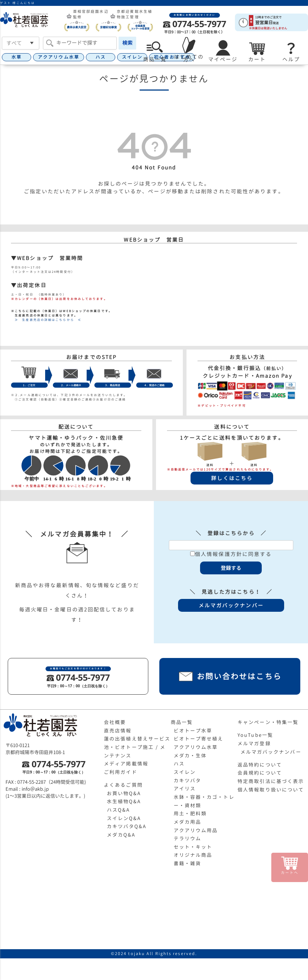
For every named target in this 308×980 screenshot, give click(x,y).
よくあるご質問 (123, 785)
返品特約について (260, 765)
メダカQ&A (121, 835)
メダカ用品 (188, 822)
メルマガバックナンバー (271, 752)
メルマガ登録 (254, 743)
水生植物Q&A (124, 801)
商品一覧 (182, 722)
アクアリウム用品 (196, 830)
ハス (101, 57)
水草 (17, 57)
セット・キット (193, 847)
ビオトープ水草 (193, 731)
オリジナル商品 (193, 855)
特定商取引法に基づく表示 (271, 781)
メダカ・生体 (190, 756)
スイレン (132, 57)
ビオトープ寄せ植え (199, 739)
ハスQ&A (119, 810)
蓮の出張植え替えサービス (137, 739)
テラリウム (188, 838)
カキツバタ (188, 780)
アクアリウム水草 (59, 57)
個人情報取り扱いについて (271, 790)
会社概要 (115, 722)
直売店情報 (118, 731)
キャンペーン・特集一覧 (268, 722)
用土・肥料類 (190, 813)
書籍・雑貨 (188, 863)
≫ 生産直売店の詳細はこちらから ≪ (46, 320)
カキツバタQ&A (127, 826)
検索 (127, 43)
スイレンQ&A (124, 818)
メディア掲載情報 (126, 764)
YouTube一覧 (255, 735)
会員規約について (260, 773)
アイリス (185, 789)
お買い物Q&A (124, 793)
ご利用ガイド (121, 772)
